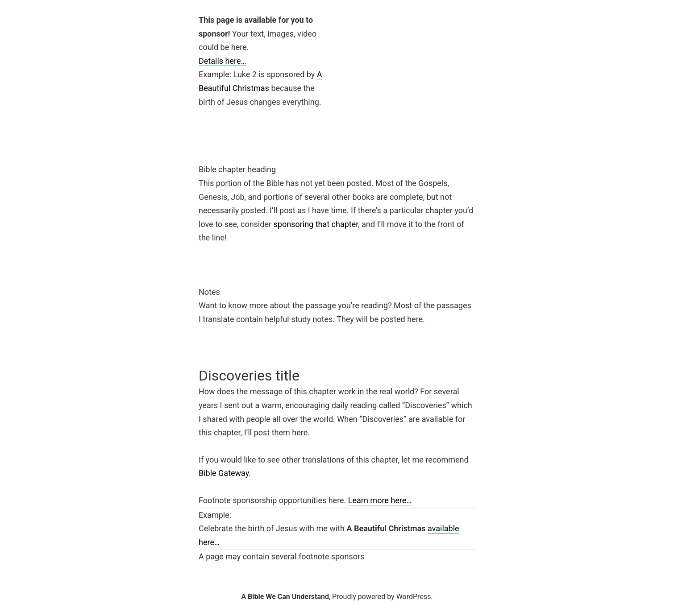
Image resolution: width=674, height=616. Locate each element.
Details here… (223, 61)
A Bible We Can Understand (285, 597)
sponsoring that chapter (316, 224)
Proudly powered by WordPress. (383, 597)
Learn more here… (380, 500)
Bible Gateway (224, 473)
